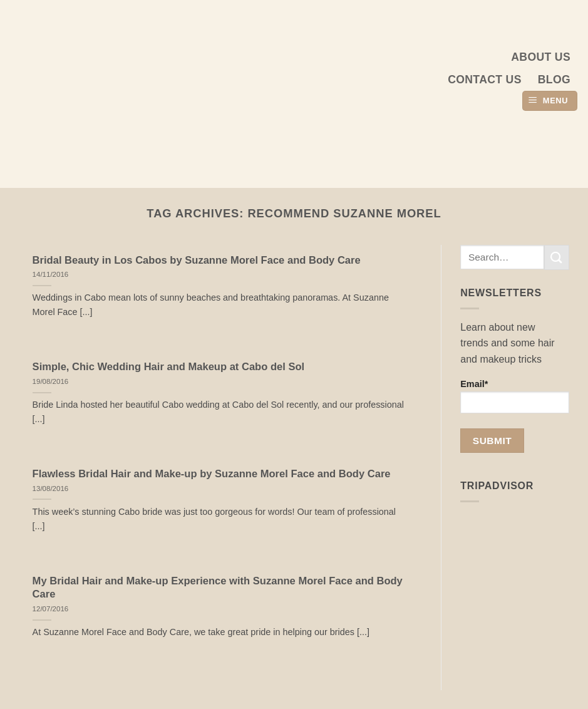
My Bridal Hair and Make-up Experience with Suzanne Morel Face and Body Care (218, 588)
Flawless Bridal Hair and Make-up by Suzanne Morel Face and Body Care (212, 474)
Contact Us (485, 80)
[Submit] (557, 257)
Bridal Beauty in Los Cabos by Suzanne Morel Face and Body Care (197, 260)
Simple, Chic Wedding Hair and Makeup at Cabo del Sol (169, 367)
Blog (554, 80)
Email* (515, 396)
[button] (550, 101)
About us (541, 57)
